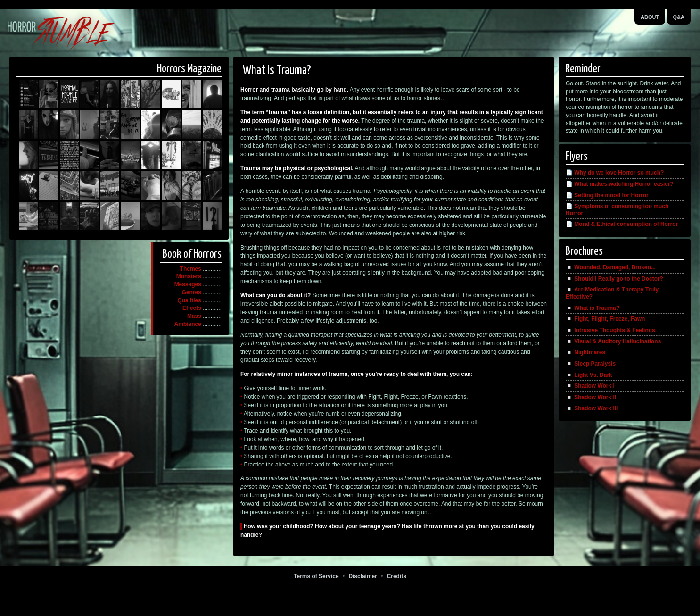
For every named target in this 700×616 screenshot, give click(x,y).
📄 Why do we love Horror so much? (615, 173)
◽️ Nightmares (585, 352)
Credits (397, 576)
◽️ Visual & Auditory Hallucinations (613, 341)
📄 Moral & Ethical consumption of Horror (622, 224)
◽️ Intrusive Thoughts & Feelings (610, 330)
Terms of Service (316, 576)
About (650, 17)
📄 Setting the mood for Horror (607, 195)
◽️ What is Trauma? (593, 308)
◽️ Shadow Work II (591, 397)
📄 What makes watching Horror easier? (620, 184)
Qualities (189, 300)
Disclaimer (362, 576)
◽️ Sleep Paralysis (591, 364)
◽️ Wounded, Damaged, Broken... (611, 267)
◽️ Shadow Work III (592, 408)
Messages (188, 284)
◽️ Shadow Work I (590, 386)
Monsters (189, 276)
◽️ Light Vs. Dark (589, 375)
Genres (192, 292)
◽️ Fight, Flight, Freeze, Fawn (605, 319)
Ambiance (188, 324)
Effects (192, 308)
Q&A (679, 17)
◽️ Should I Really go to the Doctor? (614, 279)
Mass (194, 316)
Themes (191, 269)
